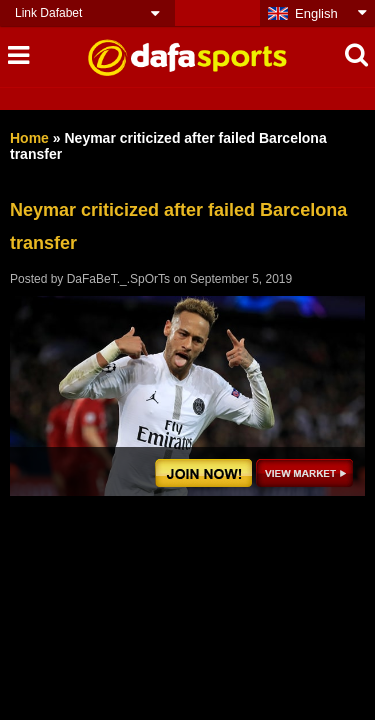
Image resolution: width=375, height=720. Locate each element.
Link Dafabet (48, 13)
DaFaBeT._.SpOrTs (118, 279)
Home (29, 138)
